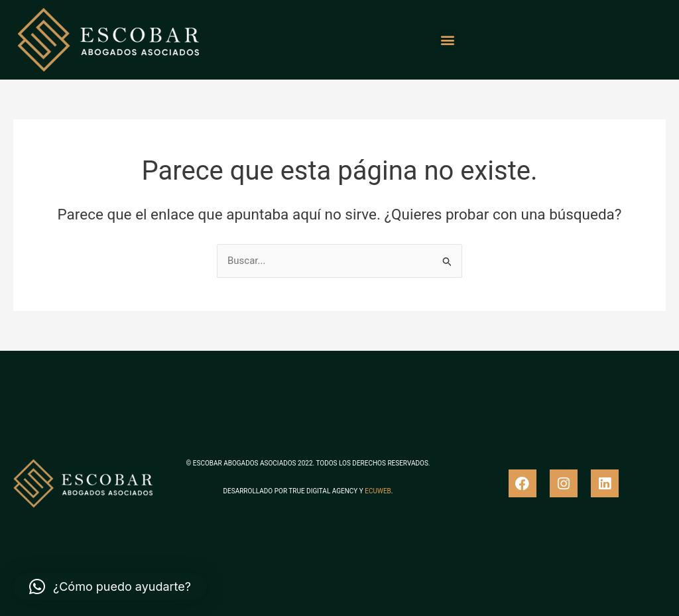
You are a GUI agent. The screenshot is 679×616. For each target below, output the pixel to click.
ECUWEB (378, 491)
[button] (448, 40)
